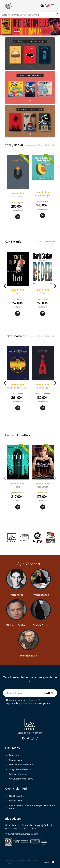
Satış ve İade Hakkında (20, 769)
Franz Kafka (16, 595)
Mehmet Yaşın (29, 656)
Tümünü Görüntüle (47, 145)
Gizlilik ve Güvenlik (19, 774)
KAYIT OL (49, 693)
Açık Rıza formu (26, 703)
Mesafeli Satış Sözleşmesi (22, 764)
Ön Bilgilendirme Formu (21, 779)
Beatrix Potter (41, 625)
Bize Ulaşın (15, 755)
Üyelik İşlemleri (17, 796)
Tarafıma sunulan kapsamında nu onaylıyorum (28, 702)
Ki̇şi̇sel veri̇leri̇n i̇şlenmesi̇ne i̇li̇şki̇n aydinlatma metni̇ (32, 807)
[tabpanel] (30, 27)
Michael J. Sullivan (16, 625)
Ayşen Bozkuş (41, 595)
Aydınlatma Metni (35, 700)
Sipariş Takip (16, 760)
